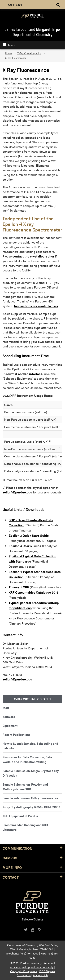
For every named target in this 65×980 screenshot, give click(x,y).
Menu (9, 45)
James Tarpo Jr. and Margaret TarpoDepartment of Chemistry (33, 32)
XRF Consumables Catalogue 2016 (33, 592)
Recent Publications (16, 734)
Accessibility (41, 975)
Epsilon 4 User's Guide (25, 546)
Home (8, 53)
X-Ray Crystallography (29, 53)
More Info (32, 868)
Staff (6, 708)
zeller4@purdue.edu (17, 492)
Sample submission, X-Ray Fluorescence (31, 798)
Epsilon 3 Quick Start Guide (29, 535)
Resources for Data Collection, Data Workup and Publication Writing (27, 759)
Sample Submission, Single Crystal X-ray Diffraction (31, 773)
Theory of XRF (19, 587)
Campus (32, 858)
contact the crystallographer (33, 256)
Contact (32, 877)
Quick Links (13, 5)
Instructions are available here (36, 306)
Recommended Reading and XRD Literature (25, 827)
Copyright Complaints (24, 971)
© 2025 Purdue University (26, 963)
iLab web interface (29, 374)
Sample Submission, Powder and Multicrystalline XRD (25, 787)
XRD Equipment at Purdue (20, 816)
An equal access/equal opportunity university (32, 965)
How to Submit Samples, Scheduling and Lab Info (30, 746)
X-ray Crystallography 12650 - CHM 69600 (31, 807)
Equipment (10, 726)
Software (9, 717)
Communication (32, 848)
